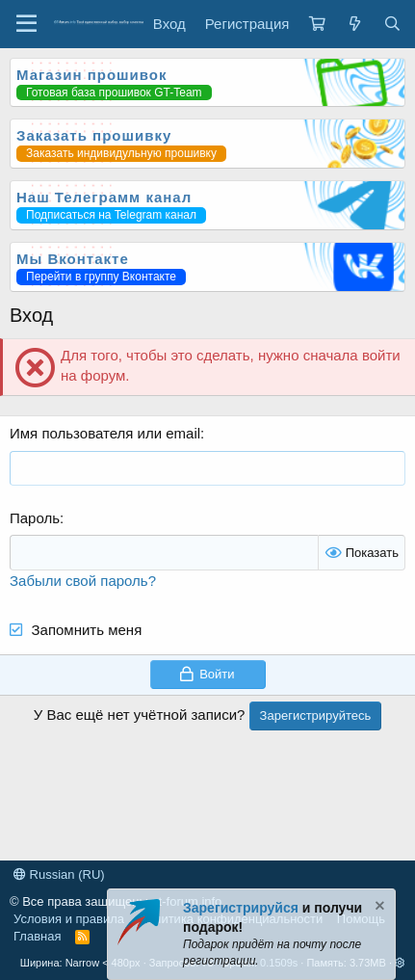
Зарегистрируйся (241, 908)
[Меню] (26, 24)
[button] (400, 963)
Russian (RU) (59, 874)
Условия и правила (69, 919)
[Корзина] (317, 24)
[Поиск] (392, 24)
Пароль (35, 518)
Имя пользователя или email (105, 433)
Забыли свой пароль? (83, 581)
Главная (37, 936)
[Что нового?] (354, 24)
